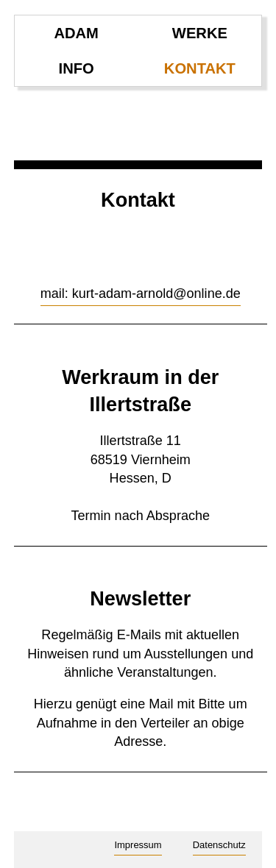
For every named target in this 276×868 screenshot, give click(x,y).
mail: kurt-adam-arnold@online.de (141, 294)
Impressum (138, 845)
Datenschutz (219, 845)
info (77, 68)
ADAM (76, 33)
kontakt (200, 68)
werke (200, 33)
